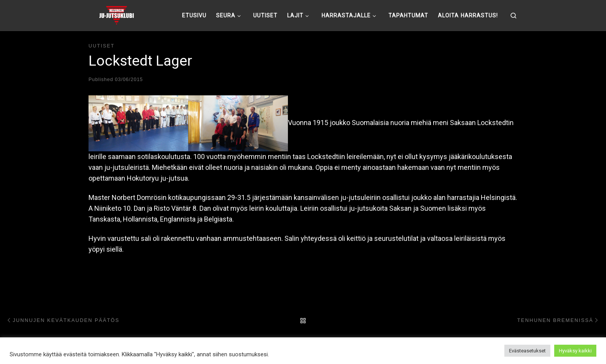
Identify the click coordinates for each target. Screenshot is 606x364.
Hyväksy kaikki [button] (575, 351)
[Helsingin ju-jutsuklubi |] (117, 14)
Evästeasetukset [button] (527, 351)
